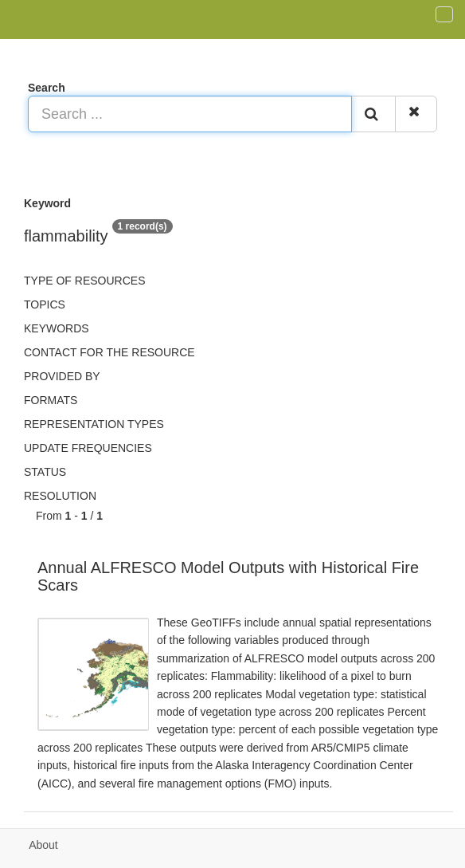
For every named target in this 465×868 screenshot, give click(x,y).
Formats (51, 400)
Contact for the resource (109, 352)
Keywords (57, 328)
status (45, 472)
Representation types (94, 424)
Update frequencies (88, 448)
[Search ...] (190, 114)
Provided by (62, 376)
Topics (45, 304)
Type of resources (84, 281)
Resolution (60, 496)
